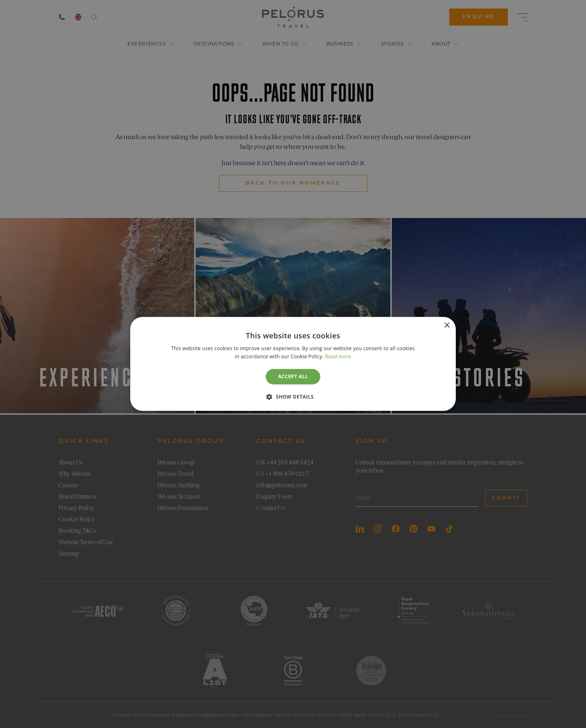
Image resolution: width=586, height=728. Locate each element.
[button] (293, 397)
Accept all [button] (293, 376)
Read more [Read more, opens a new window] (338, 357)
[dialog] (293, 364)
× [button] (447, 326)
